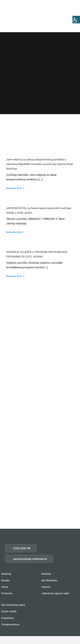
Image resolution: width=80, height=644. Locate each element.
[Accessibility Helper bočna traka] (76, 20)
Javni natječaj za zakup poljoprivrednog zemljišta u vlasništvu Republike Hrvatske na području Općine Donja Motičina (40, 164)
